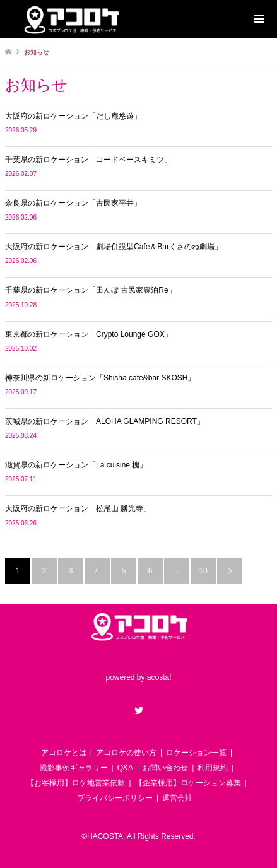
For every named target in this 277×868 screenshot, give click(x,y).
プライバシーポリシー (115, 798)
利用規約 (213, 768)
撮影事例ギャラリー (74, 768)
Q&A (125, 768)
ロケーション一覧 (196, 753)
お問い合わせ (165, 768)
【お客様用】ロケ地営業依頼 (76, 783)
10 (203, 571)
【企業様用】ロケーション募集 (188, 783)
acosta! (159, 678)
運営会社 (177, 798)
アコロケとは (64, 753)
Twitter (139, 710)
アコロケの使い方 (126, 753)
